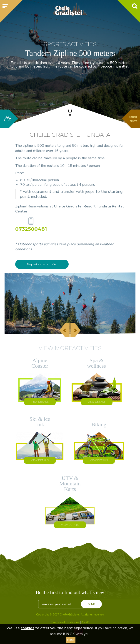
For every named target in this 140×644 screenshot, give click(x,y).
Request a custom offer (42, 264)
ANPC (85, 622)
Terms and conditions (65, 622)
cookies (27, 628)
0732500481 (31, 229)
